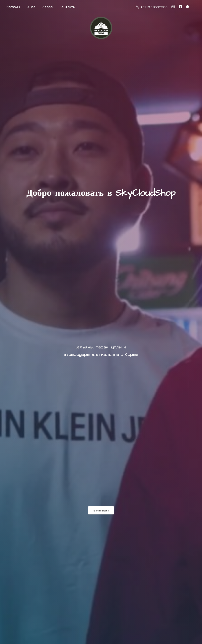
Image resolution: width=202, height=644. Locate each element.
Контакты (67, 7)
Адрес (48, 7)
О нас (31, 7)
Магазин (13, 7)
